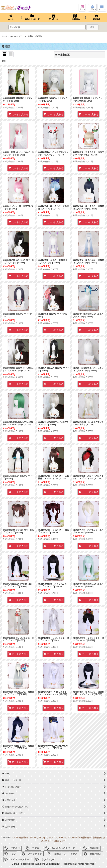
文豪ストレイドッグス (66, 854)
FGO (13, 854)
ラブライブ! (48, 859)
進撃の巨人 (96, 854)
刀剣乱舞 (94, 848)
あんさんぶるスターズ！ (64, 848)
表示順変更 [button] (62, 55)
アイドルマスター (20, 859)
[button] (102, 8)
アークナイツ (35, 854)
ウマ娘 (36, 848)
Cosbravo (7, 838)
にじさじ (15, 848)
